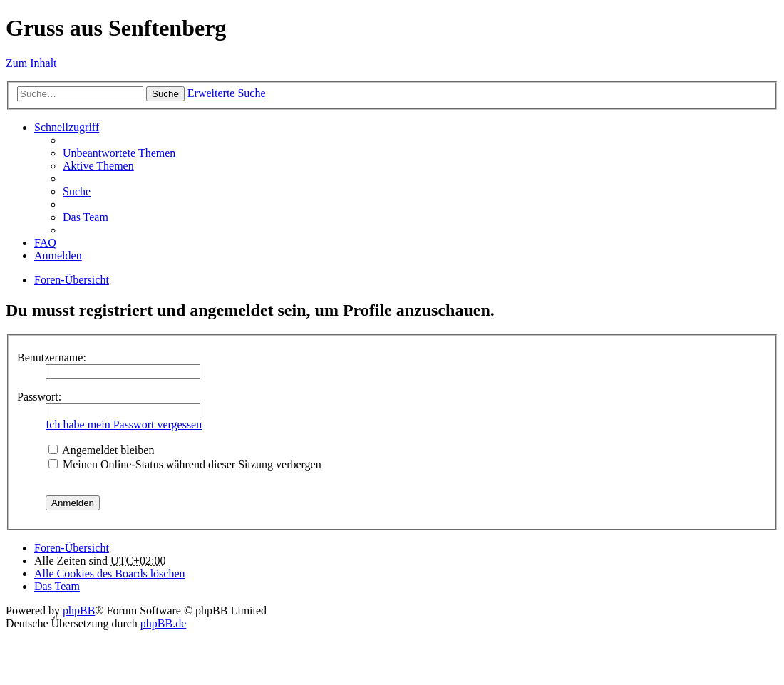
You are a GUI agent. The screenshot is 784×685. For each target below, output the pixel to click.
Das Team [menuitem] (86, 217)
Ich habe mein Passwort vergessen (124, 424)
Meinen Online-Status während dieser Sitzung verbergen (185, 464)
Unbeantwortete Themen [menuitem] (119, 153)
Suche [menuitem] (77, 191)
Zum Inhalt (31, 63)
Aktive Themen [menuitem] (98, 166)
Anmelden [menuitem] (58, 256)
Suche (165, 94)
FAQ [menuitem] (45, 243)
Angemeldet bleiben (101, 450)
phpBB (79, 611)
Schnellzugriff (67, 127)
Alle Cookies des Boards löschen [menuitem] (110, 573)
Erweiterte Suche (227, 93)
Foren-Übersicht (72, 280)
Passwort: (39, 397)
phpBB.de (163, 623)
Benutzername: (52, 357)
